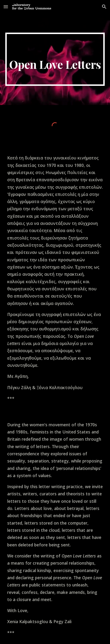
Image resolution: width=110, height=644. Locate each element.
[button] (6, 7)
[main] (55, 59)
